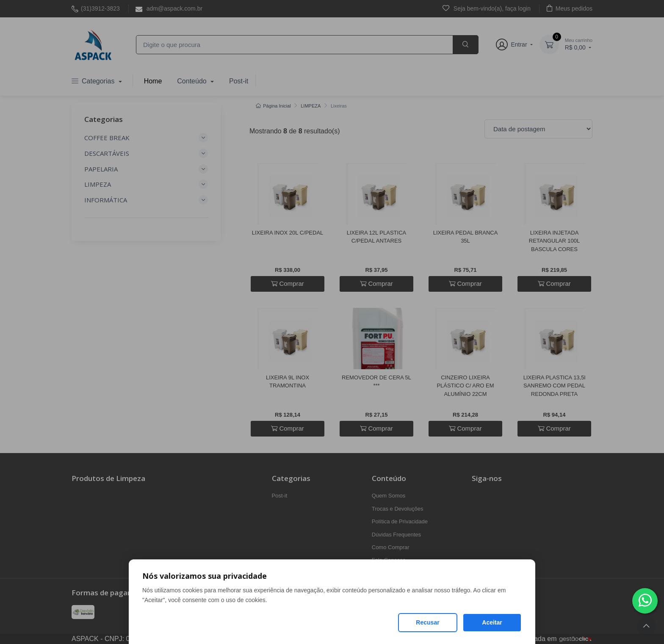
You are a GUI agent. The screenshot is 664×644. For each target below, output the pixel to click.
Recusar (427, 622)
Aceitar (492, 622)
